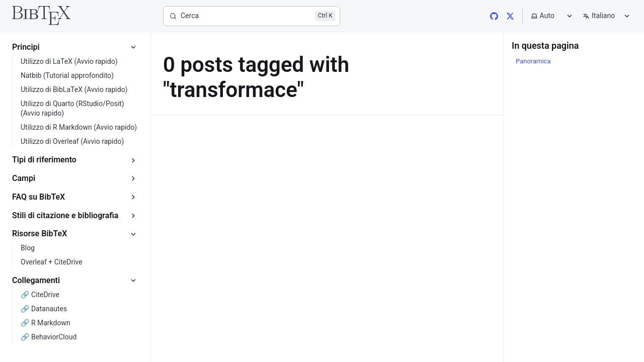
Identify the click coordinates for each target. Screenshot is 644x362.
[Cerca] (252, 16)
